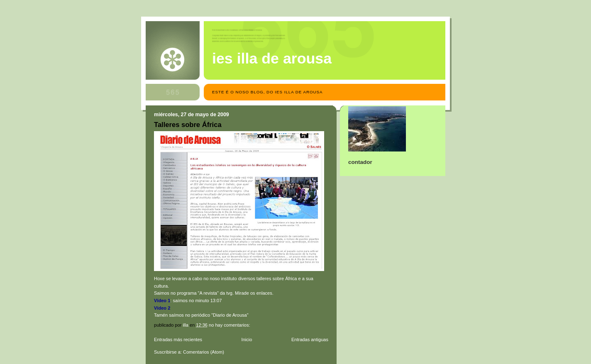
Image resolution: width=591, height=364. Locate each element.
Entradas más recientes (178, 340)
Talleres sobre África (188, 125)
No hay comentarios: (230, 325)
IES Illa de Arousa (272, 59)
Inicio (247, 340)
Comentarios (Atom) (204, 352)
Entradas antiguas (310, 340)
